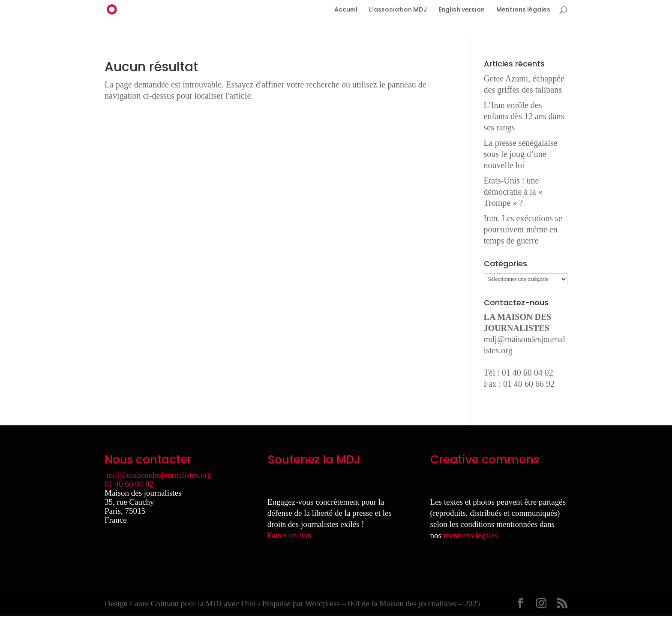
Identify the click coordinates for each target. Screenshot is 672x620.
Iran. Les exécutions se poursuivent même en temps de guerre (523, 229)
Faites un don (289, 535)
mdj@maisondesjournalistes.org (159, 475)
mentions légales (471, 535)
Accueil (346, 10)
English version (462, 10)
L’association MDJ (398, 10)
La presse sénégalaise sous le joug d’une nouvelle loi (521, 154)
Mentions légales (523, 10)
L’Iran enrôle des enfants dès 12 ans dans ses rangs (524, 116)
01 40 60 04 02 (129, 484)
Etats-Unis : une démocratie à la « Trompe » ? (513, 192)
